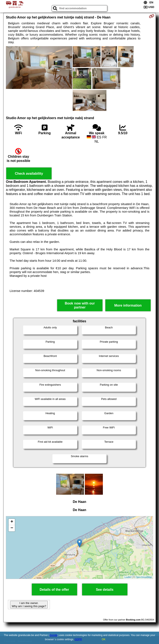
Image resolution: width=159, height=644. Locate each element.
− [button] (12, 528)
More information (128, 305)
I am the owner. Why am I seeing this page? (29, 605)
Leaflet (128, 577)
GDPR (78, 639)
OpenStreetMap (144, 577)
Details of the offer (54, 590)
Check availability (29, 174)
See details (105, 590)
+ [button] (12, 522)
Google (54, 635)
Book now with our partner (80, 305)
